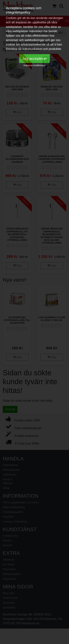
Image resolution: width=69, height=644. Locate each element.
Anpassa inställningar (35, 65)
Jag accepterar (34, 59)
